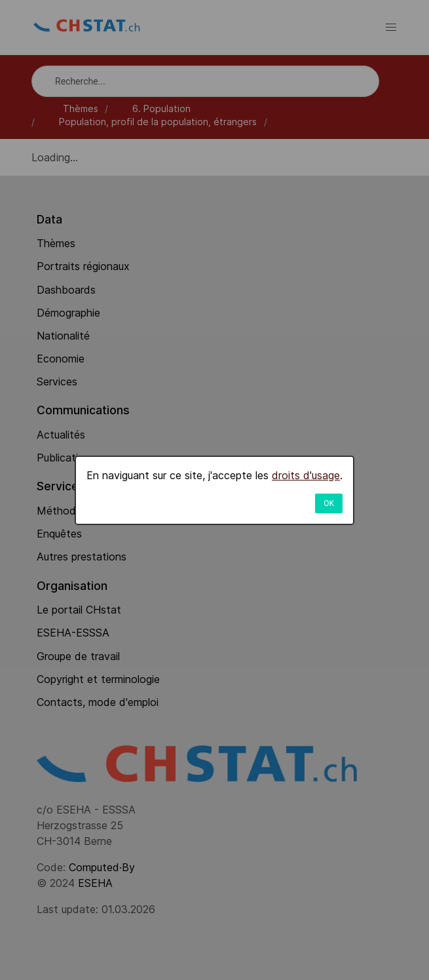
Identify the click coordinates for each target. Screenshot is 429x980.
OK (329, 503)
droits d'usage (306, 475)
